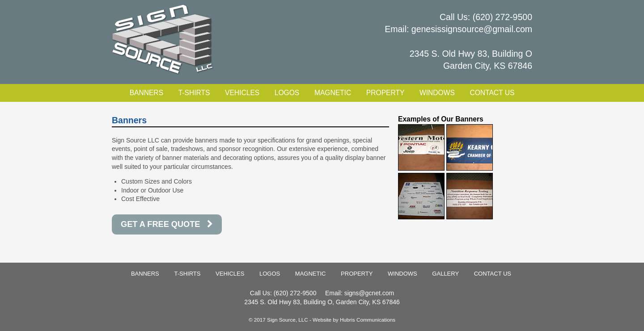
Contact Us (492, 93)
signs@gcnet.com (369, 293)
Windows (437, 93)
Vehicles (242, 93)
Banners (146, 93)
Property (386, 93)
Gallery (445, 274)
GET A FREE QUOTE (167, 224)
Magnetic (333, 93)
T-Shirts (194, 93)
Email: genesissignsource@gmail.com (458, 29)
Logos (287, 93)
